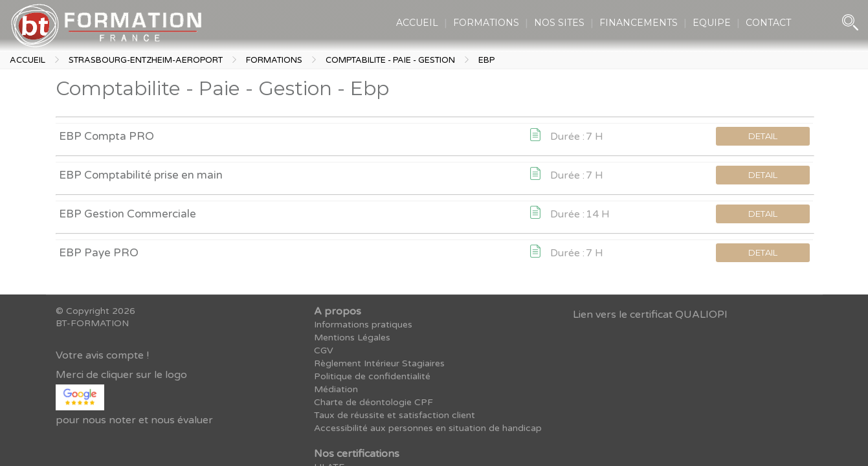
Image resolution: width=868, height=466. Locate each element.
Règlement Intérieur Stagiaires (379, 363)
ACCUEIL (417, 23)
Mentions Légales (352, 338)
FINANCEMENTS (639, 23)
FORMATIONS (486, 23)
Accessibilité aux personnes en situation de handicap (428, 428)
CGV (324, 350)
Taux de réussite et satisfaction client (395, 415)
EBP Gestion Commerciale (128, 214)
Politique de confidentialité (372, 376)
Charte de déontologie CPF (373, 402)
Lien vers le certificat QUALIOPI (650, 315)
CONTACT (768, 23)
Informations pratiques (363, 325)
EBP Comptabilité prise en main (141, 175)
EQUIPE (712, 23)
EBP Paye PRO (99, 253)
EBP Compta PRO (106, 136)
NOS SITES (559, 23)
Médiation (336, 389)
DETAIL (763, 136)
